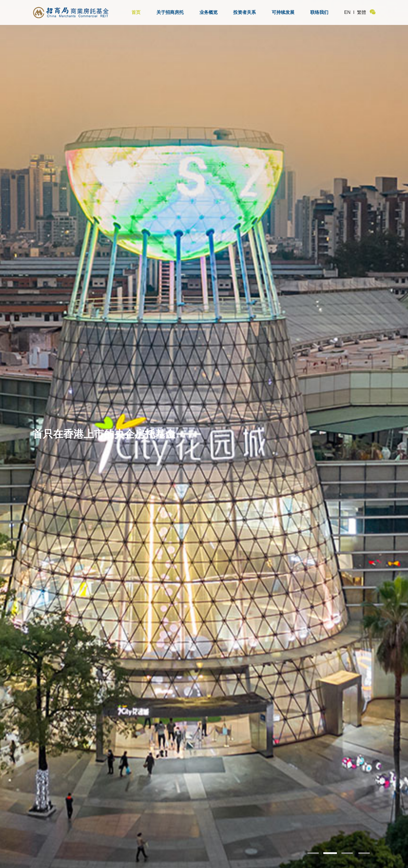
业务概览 (209, 12)
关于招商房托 (170, 12)
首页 (136, 12)
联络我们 (319, 12)
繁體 (362, 12)
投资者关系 (245, 12)
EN (347, 12)
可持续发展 (283, 12)
